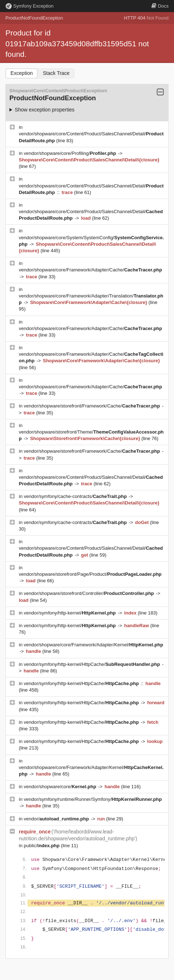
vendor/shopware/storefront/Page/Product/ (90, 574)
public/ (43, 846)
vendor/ (57, 819)
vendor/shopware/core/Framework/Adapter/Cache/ (90, 270)
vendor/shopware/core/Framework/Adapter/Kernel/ (94, 645)
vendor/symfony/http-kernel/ (71, 613)
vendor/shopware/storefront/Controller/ (90, 593)
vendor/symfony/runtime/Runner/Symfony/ (93, 799)
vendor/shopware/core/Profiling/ (71, 153)
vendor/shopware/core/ (61, 787)
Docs (160, 6)
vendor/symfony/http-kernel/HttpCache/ (93, 664)
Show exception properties (45, 110)
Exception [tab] (22, 73)
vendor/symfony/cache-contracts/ (76, 496)
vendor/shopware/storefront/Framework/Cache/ (93, 406)
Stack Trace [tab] (56, 73)
